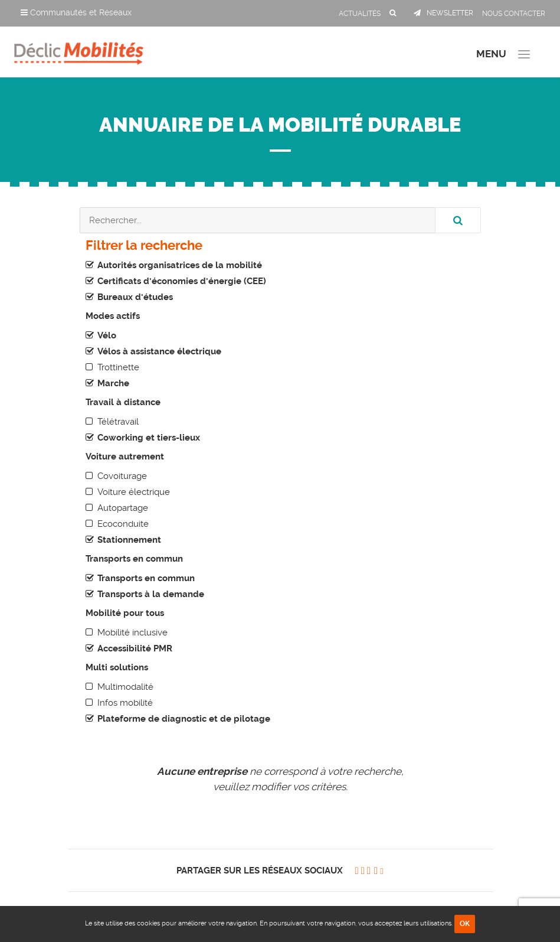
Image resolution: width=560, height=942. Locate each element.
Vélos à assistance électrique (159, 351)
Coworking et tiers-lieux (149, 438)
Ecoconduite (123, 524)
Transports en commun (146, 578)
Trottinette (118, 367)
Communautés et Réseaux (76, 12)
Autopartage (123, 508)
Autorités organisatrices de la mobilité (180, 265)
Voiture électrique (134, 492)
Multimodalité (125, 687)
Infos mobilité (125, 703)
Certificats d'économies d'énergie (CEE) (182, 281)
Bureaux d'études (135, 297)
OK (465, 924)
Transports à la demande (151, 594)
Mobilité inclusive (132, 633)
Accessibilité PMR (135, 648)
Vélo (107, 335)
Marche (113, 383)
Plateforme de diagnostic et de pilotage (184, 719)
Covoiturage (122, 476)
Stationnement (129, 540)
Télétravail (118, 422)
